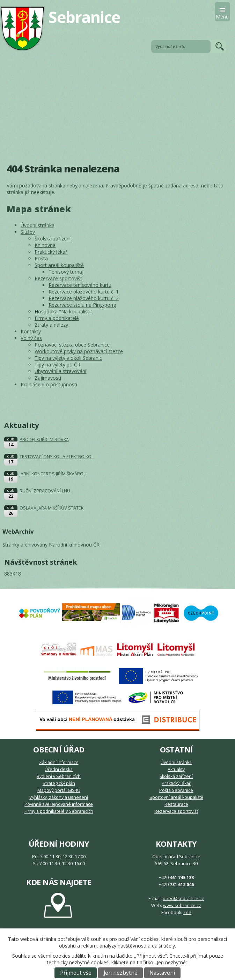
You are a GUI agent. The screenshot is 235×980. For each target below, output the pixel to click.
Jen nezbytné (121, 973)
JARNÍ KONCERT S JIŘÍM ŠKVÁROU (53, 474)
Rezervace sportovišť (58, 278)
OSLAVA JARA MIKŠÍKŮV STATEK (52, 508)
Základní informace (59, 762)
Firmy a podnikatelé (57, 318)
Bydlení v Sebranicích (59, 776)
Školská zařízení (53, 239)
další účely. (164, 946)
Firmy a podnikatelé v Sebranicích (59, 811)
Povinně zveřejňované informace (59, 804)
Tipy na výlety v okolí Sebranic (68, 358)
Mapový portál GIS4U (59, 790)
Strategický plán (59, 783)
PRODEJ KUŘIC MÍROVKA (44, 440)
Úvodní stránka (38, 225)
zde (187, 912)
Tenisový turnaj (66, 272)
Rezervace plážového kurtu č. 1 (84, 292)
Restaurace (176, 804)
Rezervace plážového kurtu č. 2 (84, 298)
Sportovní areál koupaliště (176, 797)
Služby (28, 232)
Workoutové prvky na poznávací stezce (79, 351)
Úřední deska (59, 769)
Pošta (41, 258)
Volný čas (31, 338)
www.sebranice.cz (182, 905)
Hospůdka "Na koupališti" (64, 311)
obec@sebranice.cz (183, 899)
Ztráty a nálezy (51, 325)
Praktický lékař (51, 252)
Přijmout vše (76, 973)
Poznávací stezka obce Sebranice (72, 345)
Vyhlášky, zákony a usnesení (59, 797)
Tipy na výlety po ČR (57, 365)
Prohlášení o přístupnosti (49, 384)
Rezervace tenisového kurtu (80, 285)
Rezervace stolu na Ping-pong (82, 305)
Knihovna (45, 245)
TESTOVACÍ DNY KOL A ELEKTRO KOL (57, 457)
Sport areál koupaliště (59, 265)
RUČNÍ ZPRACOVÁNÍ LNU (45, 491)
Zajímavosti (48, 378)
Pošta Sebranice (176, 790)
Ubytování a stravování (60, 371)
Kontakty (31, 331)
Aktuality (176, 769)
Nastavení (162, 973)
